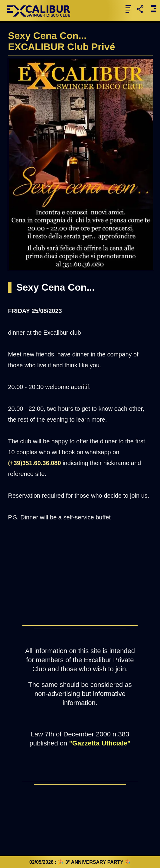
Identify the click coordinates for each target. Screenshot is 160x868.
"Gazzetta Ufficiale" (100, 743)
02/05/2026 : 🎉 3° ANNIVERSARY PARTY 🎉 (80, 862)
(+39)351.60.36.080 (34, 463)
